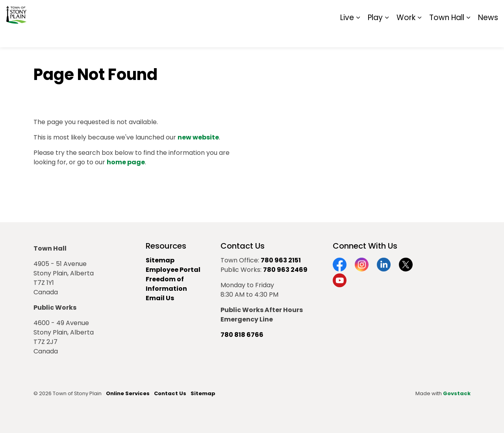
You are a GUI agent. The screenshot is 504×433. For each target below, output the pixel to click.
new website (198, 137)
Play (375, 35)
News (488, 35)
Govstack (457, 393)
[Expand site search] (490, 12)
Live (347, 35)
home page (126, 162)
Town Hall (447, 35)
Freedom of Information (166, 284)
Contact (402, 12)
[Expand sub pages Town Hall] (468, 35)
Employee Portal (173, 270)
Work (406, 35)
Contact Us (170, 393)
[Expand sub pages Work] (419, 35)
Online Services (128, 393)
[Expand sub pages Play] (387, 35)
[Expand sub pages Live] (358, 35)
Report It (433, 12)
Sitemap (464, 12)
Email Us (160, 298)
